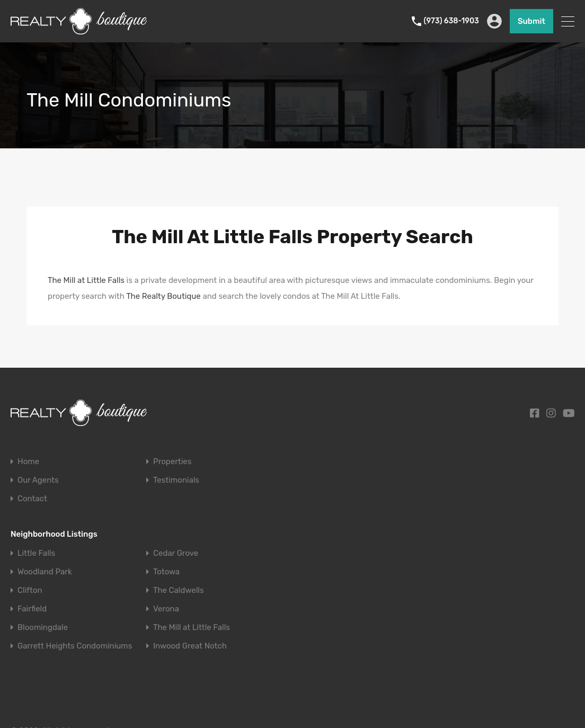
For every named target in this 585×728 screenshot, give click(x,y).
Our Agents (38, 480)
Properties (172, 462)
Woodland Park (45, 572)
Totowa (166, 572)
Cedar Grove (176, 553)
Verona (166, 609)
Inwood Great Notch (190, 646)
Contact (32, 499)
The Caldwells (179, 591)
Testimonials (176, 480)
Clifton (30, 591)
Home (28, 462)
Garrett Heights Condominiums (75, 646)
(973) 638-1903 (451, 21)
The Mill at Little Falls (86, 280)
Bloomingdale (43, 628)
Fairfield (32, 609)
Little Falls (36, 553)
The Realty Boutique (163, 296)
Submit (531, 21)
